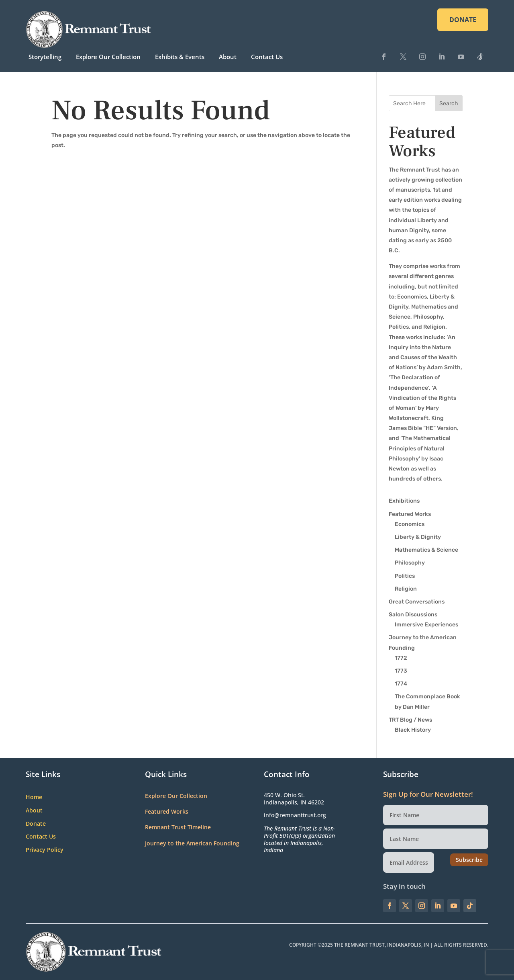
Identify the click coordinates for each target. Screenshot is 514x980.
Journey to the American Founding (192, 843)
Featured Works (410, 514)
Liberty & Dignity (418, 537)
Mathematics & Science (426, 550)
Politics (405, 576)
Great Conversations (417, 602)
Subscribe (469, 860)
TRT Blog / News (410, 720)
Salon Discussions (413, 615)
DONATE (463, 20)
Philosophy (410, 563)
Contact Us (267, 57)
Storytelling (45, 57)
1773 (401, 671)
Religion (406, 589)
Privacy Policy (45, 850)
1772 (401, 658)
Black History (413, 730)
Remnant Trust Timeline (178, 827)
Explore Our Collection (108, 57)
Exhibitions (404, 501)
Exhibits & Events (180, 57)
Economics (410, 524)
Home (34, 797)
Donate (36, 824)
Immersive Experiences (426, 625)
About (228, 57)
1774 (401, 684)
